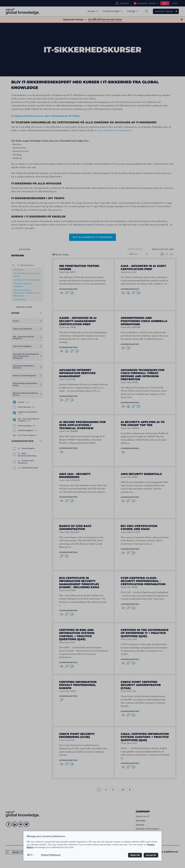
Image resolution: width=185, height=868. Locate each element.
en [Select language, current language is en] (31, 855)
